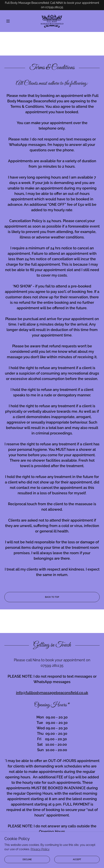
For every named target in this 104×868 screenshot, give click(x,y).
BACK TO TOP (52, 597)
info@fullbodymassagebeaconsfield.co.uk (52, 693)
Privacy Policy (40, 859)
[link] (52, 21)
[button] (11, 21)
